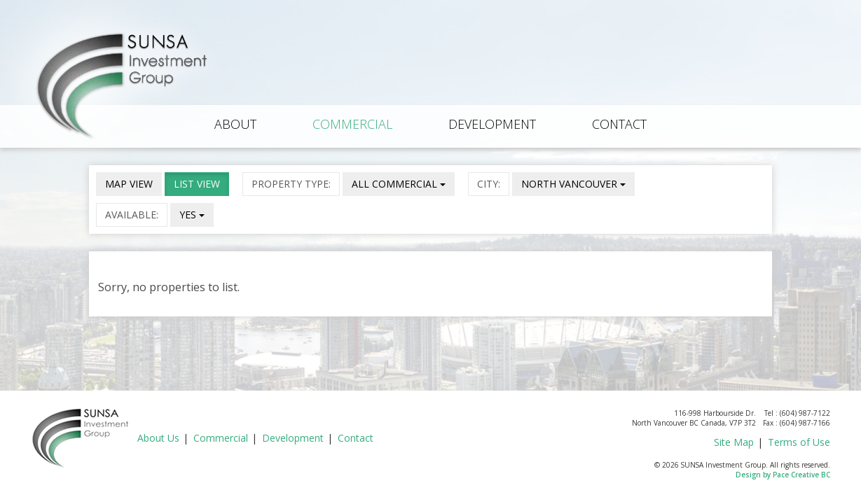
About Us (158, 438)
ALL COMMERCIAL (399, 184)
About (235, 124)
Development (492, 124)
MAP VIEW (129, 184)
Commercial (352, 124)
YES (192, 215)
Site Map (734, 442)
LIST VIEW (197, 184)
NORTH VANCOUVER (573, 184)
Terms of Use (799, 442)
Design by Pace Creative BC (783, 475)
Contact (619, 124)
